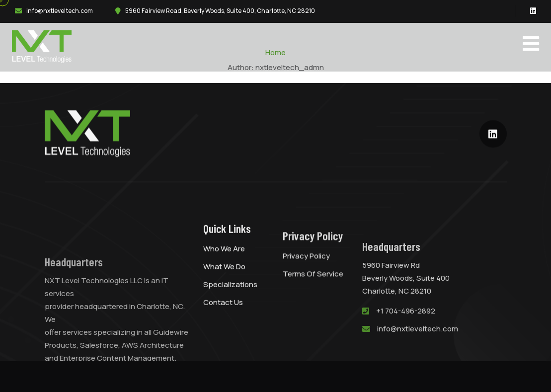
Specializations (230, 295)
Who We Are (224, 259)
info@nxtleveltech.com (60, 11)
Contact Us (223, 313)
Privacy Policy (306, 271)
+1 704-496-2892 (406, 333)
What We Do (224, 277)
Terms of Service (313, 289)
